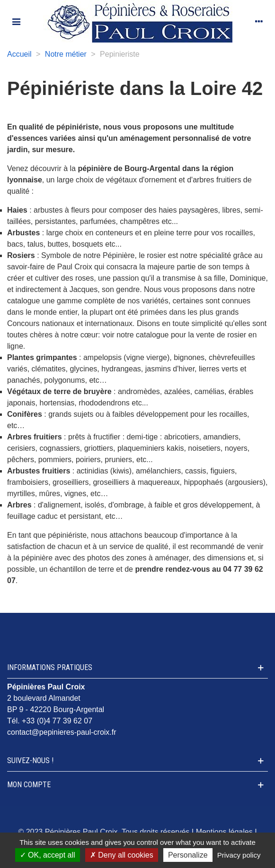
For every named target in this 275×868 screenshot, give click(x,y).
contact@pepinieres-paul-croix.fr (62, 732)
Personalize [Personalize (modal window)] (188, 855)
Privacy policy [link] (239, 855)
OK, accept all (48, 855)
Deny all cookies (122, 855)
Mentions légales (224, 832)
